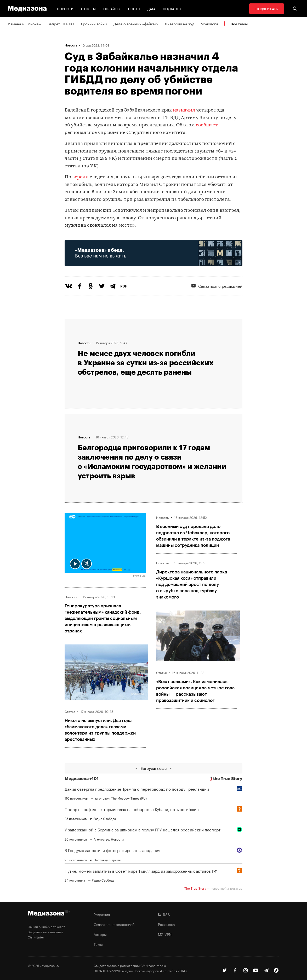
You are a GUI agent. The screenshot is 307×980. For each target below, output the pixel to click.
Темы (98, 944)
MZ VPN (165, 934)
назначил (184, 110)
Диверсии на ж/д (180, 24)
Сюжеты (89, 8)
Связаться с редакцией (114, 924)
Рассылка (166, 924)
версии (80, 177)
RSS (164, 914)
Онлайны (112, 8)
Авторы (100, 934)
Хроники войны (94, 24)
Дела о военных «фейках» (136, 24)
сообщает (207, 125)
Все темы (239, 24)
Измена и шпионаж (25, 24)
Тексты (134, 8)
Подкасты (172, 8)
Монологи (209, 24)
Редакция (102, 914)
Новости (65, 8)
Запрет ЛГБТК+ (61, 24)
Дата (151, 8)
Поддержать (267, 8)
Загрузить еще (153, 768)
